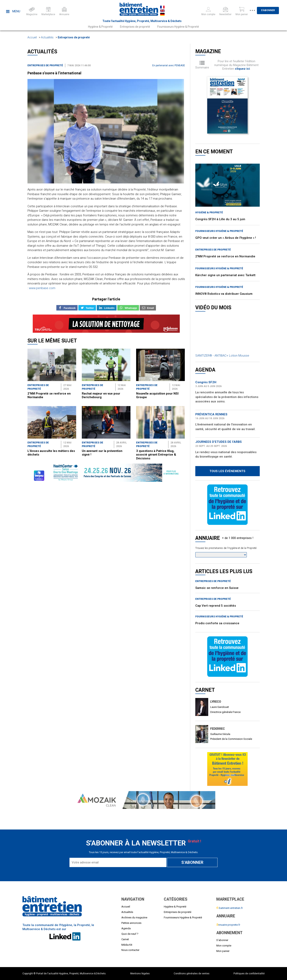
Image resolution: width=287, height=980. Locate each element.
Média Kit (127, 945)
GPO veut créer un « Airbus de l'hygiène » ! (226, 238)
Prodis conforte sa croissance (217, 623)
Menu (13, 11)
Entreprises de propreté (135, 27)
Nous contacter (130, 950)
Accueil (32, 37)
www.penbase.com (42, 288)
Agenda (126, 928)
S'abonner (272, 10)
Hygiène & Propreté (100, 27)
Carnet (125, 939)
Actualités (47, 37)
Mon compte (224, 946)
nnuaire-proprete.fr (228, 925)
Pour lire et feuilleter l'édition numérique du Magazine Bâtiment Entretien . (236, 65)
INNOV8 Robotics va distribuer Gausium (224, 294)
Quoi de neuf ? (130, 934)
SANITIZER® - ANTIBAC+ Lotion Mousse (222, 356)
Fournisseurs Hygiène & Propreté (178, 27)
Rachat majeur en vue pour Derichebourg (101, 395)
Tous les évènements (227, 471)
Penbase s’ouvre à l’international (54, 73)
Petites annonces (131, 923)
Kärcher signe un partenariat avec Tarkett (225, 275)
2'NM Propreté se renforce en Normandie (225, 256)
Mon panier (223, 951)
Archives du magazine (134, 917)
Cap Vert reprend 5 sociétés (216, 606)
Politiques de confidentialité (249, 974)
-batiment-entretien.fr (230, 908)
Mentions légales (140, 974)
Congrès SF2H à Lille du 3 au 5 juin (220, 219)
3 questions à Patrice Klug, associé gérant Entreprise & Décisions (156, 455)
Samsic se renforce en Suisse (217, 588)
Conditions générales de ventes (192, 974)
